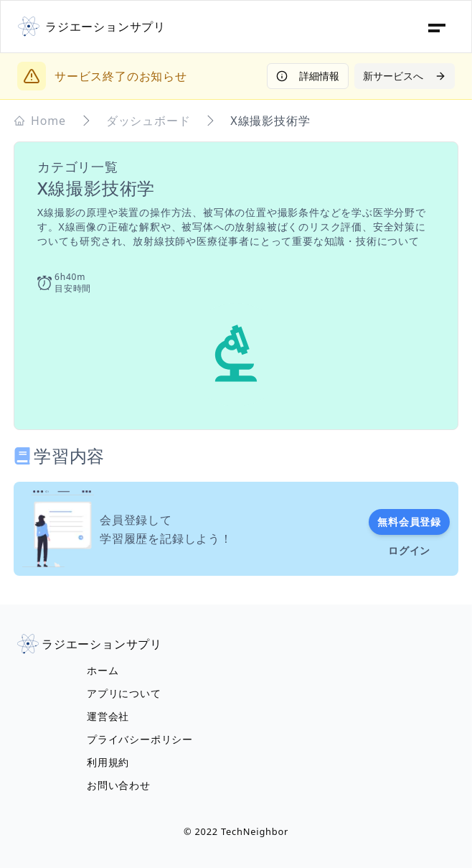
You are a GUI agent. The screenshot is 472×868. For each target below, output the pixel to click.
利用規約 (108, 762)
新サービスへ (405, 76)
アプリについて (124, 693)
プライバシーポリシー (140, 739)
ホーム (103, 670)
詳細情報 (308, 76)
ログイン (409, 550)
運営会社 (108, 716)
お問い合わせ (119, 785)
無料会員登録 (409, 522)
